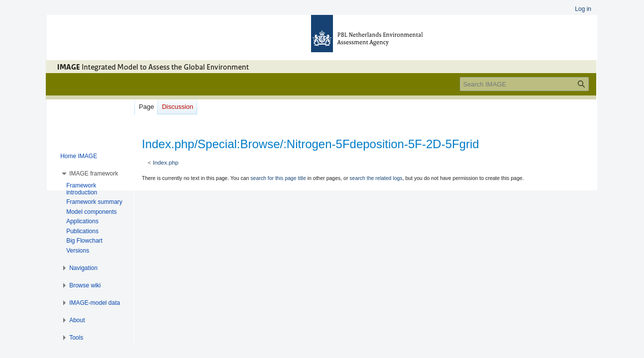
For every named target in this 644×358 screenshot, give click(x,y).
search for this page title (278, 178)
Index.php (166, 162)
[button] (94, 174)
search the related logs (376, 178)
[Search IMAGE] (524, 84)
